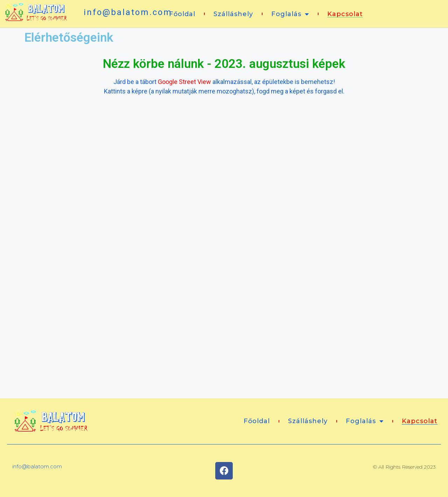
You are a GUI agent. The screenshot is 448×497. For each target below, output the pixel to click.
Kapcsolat (345, 14)
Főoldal (182, 14)
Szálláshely (233, 14)
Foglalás (290, 14)
